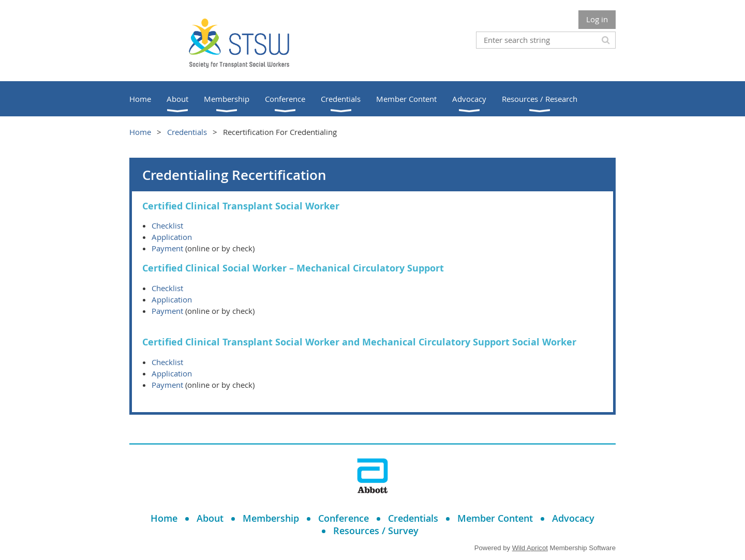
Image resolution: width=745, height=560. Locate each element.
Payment (167, 248)
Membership (271, 518)
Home (140, 132)
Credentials (187, 132)
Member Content (495, 518)
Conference (344, 518)
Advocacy (573, 518)
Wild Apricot (530, 548)
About (210, 518)
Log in (597, 19)
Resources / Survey (376, 531)
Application (172, 237)
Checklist (167, 225)
